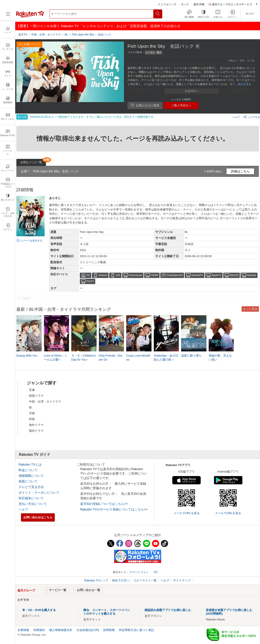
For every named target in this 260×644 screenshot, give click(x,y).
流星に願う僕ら (191, 356)
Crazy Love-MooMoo (138, 358)
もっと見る (250, 309)
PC (88, 275)
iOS (118, 275)
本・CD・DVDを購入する (39, 610)
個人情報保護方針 (61, 630)
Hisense (252, 275)
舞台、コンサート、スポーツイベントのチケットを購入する (107, 612)
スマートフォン (139, 572)
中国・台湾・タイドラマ (45, 402)
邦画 (32, 419)
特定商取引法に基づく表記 (136, 630)
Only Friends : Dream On (111, 358)
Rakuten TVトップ (97, 580)
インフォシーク (167, 4)
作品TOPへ (192, 91)
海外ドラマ (36, 425)
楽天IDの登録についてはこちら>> (104, 504)
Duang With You (27, 356)
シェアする (252, 117)
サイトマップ (182, 580)
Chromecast (135, 275)
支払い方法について (33, 504)
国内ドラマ (36, 431)
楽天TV (23, 35)
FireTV (90, 281)
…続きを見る (243, 84)
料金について (28, 470)
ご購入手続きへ (181, 105)
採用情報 (109, 630)
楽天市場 (199, 4)
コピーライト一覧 (145, 580)
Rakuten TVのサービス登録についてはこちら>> (114, 509)
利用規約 (39, 630)
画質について (28, 481)
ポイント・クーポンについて (39, 493)
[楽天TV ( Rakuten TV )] (30, 16)
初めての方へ (121, 580)
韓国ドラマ (36, 396)
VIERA (155, 275)
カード (185, 4)
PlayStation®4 (175, 275)
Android (103, 275)
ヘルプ (236, 117)
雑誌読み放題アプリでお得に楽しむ (168, 610)
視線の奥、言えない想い (220, 358)
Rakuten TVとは (30, 464)
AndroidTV (197, 275)
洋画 (32, 413)
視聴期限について (31, 476)
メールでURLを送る (187, 513)
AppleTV (217, 275)
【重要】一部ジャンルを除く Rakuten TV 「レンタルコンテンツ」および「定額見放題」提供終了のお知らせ (98, 26)
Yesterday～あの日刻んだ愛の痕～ (166, 358)
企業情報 (23, 630)
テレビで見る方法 (31, 487)
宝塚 (32, 390)
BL (186, 232)
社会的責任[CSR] (88, 630)
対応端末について (31, 498)
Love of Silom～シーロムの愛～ (56, 358)
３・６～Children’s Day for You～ (84, 358)
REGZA (234, 275)
